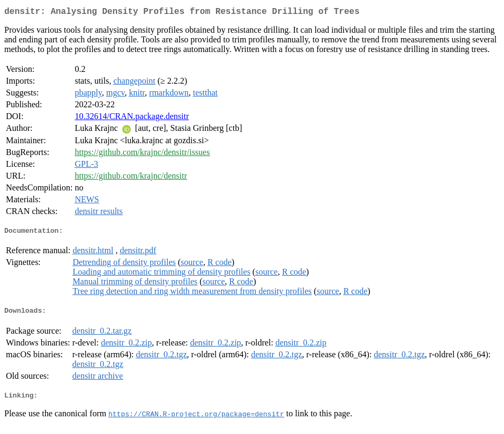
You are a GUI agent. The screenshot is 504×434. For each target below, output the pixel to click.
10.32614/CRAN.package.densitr (132, 118)
